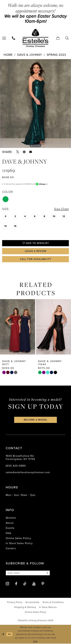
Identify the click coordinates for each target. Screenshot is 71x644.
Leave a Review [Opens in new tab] (36, 251)
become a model (36, 420)
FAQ (8, 533)
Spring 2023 (56, 55)
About (10, 523)
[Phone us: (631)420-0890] (14, 38)
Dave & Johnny (30, 55)
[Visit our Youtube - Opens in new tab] (34, 584)
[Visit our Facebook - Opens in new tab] (16, 584)
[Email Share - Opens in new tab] (31, 152)
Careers (11, 549)
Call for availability (36, 259)
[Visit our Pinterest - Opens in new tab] (43, 584)
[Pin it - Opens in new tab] (24, 152)
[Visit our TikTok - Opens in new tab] (25, 584)
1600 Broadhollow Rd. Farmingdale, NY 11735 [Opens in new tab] (20, 458)
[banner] (35, 38)
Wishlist (11, 518)
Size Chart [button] (61, 209)
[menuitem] (14, 38)
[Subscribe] (47, 573)
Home (8, 55)
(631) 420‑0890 (16, 466)
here (35, 642)
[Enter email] (28, 573)
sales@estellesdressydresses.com (28, 473)
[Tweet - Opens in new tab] (18, 152)
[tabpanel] (35, 104)
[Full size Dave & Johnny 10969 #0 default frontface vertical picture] (35, 104)
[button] (58, 38)
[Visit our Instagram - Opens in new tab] (7, 584)
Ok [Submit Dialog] (10, 634)
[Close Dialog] (3, 635)
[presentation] (18, 327)
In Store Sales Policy (19, 544)
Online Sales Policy (18, 538)
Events (10, 528)
